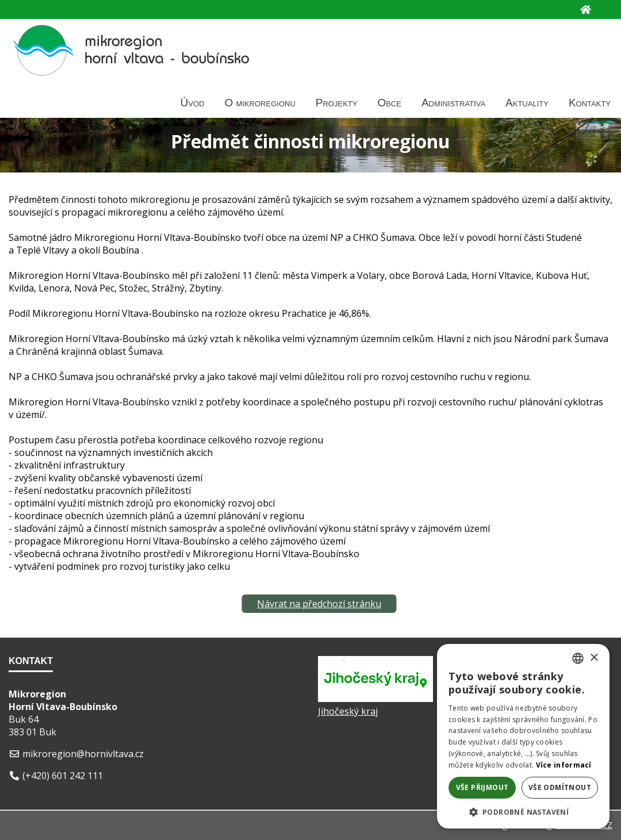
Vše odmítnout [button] (560, 787)
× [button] (594, 658)
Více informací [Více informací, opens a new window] (564, 765)
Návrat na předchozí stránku (319, 604)
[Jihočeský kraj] (375, 699)
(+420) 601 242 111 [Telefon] (63, 776)
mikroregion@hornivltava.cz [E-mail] (83, 754)
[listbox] (578, 658)
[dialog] (523, 736)
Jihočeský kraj (348, 711)
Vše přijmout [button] (482, 787)
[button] (523, 812)
